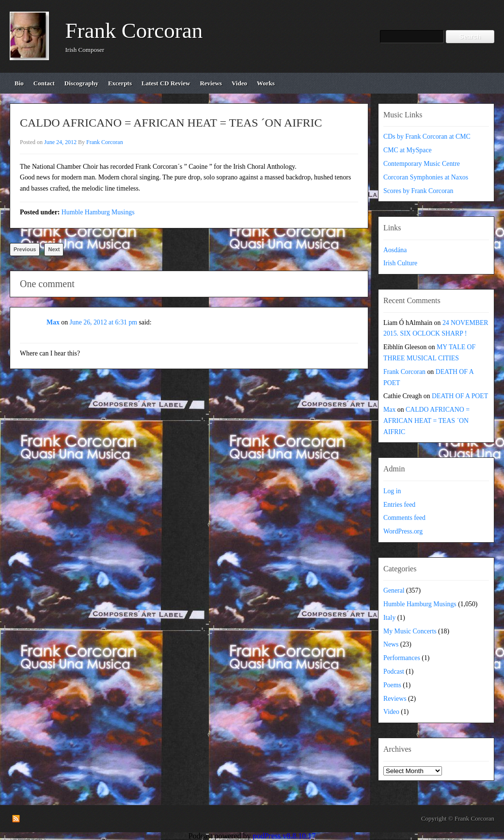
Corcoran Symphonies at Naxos (426, 177)
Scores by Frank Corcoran (418, 191)
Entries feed (399, 505)
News (391, 644)
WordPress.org (403, 531)
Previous (25, 249)
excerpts (120, 83)
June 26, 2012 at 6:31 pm (104, 322)
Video (391, 712)
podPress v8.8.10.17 (284, 836)
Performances (402, 658)
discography (81, 83)
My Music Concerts (410, 631)
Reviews (395, 699)
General (394, 590)
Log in (392, 491)
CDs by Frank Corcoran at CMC (427, 137)
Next (54, 249)
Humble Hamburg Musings (98, 212)
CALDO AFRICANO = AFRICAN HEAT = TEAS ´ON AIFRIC (426, 421)
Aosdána (395, 250)
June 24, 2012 (60, 142)
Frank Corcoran (134, 31)
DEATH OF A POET (460, 396)
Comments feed (404, 518)
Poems (392, 685)
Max (53, 322)
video (239, 83)
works (266, 83)
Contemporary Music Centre (422, 164)
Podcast (394, 671)
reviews (211, 83)
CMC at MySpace (408, 150)
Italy (389, 618)
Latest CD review (166, 83)
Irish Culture (400, 263)
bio (19, 83)
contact (44, 83)
